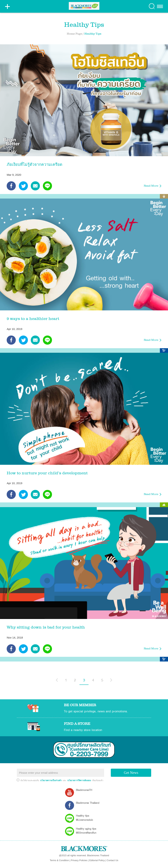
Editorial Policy (97, 860)
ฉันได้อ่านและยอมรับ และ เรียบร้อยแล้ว (62, 780)
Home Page (74, 34)
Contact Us (112, 860)
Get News (131, 773)
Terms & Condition (59, 860)
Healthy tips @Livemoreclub (84, 818)
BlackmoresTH (84, 790)
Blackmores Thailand (88, 803)
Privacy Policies (79, 860)
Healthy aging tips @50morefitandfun (86, 831)
